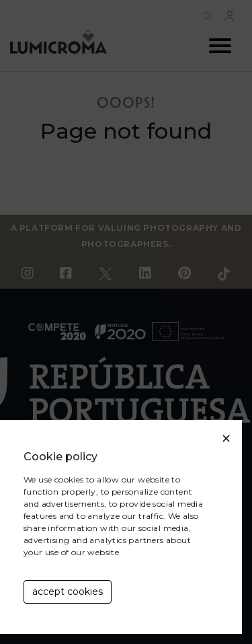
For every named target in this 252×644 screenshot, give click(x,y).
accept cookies (68, 592)
